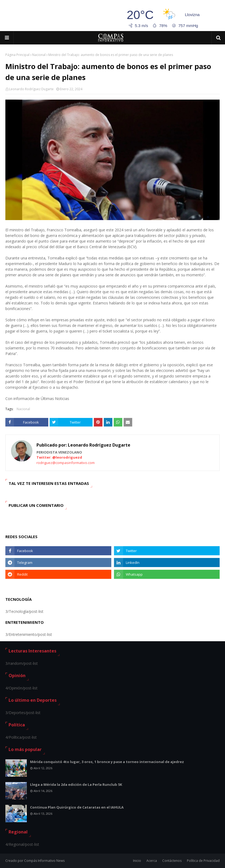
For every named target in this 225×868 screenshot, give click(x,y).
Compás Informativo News (44, 861)
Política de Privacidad (203, 861)
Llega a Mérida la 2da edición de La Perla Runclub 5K (76, 784)
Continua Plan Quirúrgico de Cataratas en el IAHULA (77, 807)
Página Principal (17, 55)
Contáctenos (172, 861)
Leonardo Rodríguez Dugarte (31, 89)
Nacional (39, 55)
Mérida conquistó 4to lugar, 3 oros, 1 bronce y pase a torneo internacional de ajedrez (107, 762)
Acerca (152, 861)
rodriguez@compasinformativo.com (66, 463)
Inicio (137, 861)
